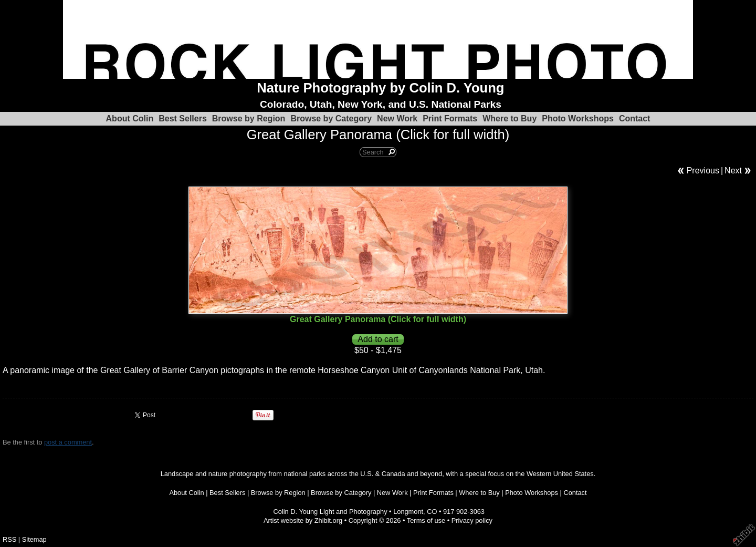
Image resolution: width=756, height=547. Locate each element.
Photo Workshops (578, 118)
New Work (397, 118)
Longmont (408, 512)
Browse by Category (331, 118)
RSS (9, 539)
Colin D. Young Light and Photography (330, 512)
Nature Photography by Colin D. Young (380, 88)
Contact (635, 118)
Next (733, 171)
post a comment (68, 442)
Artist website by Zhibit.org (303, 520)
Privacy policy (472, 520)
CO (432, 512)
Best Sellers (183, 118)
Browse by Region (249, 118)
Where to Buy (510, 118)
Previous (703, 171)
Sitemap (34, 539)
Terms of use (426, 520)
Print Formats (450, 118)
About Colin (130, 118)
